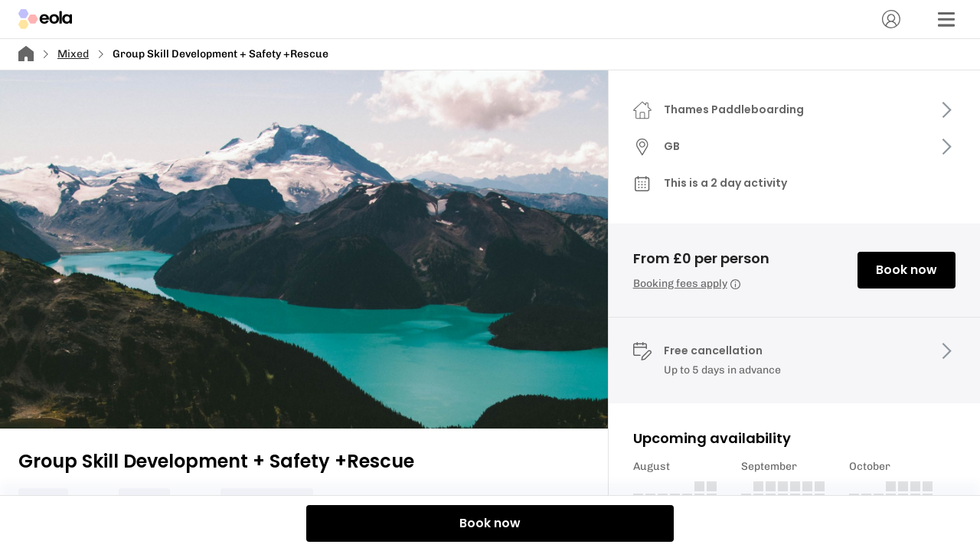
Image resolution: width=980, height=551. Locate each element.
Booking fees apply (687, 284)
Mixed (73, 54)
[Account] (891, 19)
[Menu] (946, 19)
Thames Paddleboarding (734, 109)
